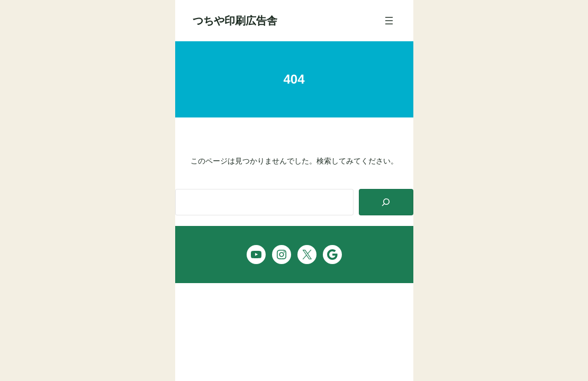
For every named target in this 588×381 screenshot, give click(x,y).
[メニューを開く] (389, 21)
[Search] (386, 202)
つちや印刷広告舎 (235, 21)
